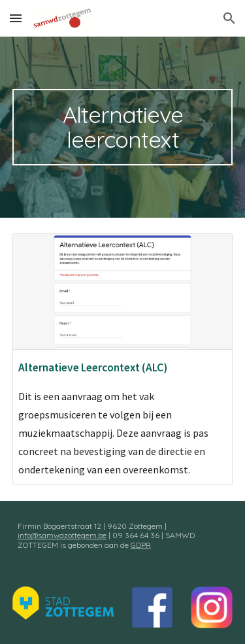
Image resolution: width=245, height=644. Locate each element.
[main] (123, 127)
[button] (16, 18)
